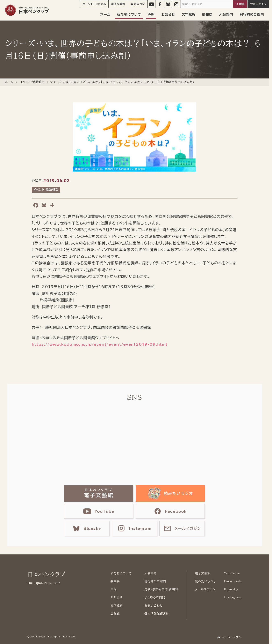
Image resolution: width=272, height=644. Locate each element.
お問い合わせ (154, 606)
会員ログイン (258, 4)
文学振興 (189, 14)
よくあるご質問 (155, 597)
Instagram (233, 597)
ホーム (105, 14)
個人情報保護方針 (157, 614)
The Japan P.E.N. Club (61, 637)
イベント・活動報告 (32, 82)
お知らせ (168, 14)
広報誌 (207, 14)
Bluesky (231, 589)
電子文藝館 (118, 4)
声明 (151, 14)
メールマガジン (205, 589)
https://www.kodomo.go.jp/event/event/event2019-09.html (99, 344)
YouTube (232, 573)
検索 (242, 4)
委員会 (115, 581)
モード (94, 4)
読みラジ (138, 4)
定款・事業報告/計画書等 (161, 589)
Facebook (233, 581)
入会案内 (226, 14)
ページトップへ (232, 637)
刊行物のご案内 (252, 14)
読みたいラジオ (205, 581)
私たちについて (129, 14)
